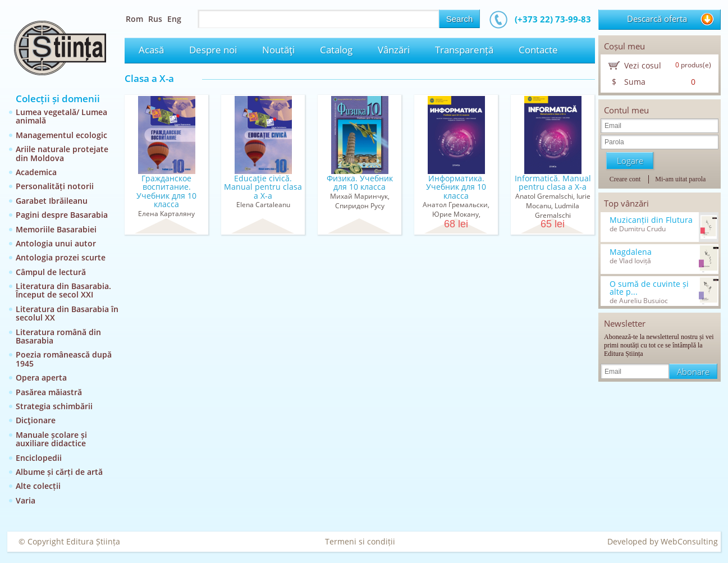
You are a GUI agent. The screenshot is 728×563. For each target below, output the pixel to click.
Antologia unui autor (56, 243)
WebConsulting (689, 541)
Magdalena (631, 252)
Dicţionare (36, 420)
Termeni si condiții (360, 541)
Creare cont (625, 179)
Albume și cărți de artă (59, 472)
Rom (134, 19)
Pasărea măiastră (49, 392)
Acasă (151, 50)
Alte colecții (38, 486)
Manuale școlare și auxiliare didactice (51, 439)
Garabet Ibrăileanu (52, 201)
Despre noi (213, 50)
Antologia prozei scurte (61, 257)
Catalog (336, 50)
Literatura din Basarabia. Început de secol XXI (63, 290)
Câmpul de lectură (51, 272)
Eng (174, 19)
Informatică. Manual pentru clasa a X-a (553, 182)
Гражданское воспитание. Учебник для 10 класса (166, 191)
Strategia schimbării (54, 406)
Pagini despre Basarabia (62, 215)
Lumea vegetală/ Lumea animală (61, 116)
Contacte (538, 50)
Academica (36, 172)
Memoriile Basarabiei (56, 229)
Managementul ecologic (61, 135)
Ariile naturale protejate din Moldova (62, 153)
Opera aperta (41, 377)
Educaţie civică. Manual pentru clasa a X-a (263, 187)
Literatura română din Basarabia (58, 336)
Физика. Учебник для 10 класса (360, 182)
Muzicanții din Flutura (651, 220)
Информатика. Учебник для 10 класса (456, 187)
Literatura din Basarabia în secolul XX (67, 313)
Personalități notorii (55, 186)
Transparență (464, 50)
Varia (26, 500)
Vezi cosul (643, 65)
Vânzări (394, 50)
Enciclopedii (39, 458)
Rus (155, 19)
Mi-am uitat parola (680, 179)
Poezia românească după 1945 (64, 359)
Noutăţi (278, 50)
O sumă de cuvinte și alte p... (649, 288)
